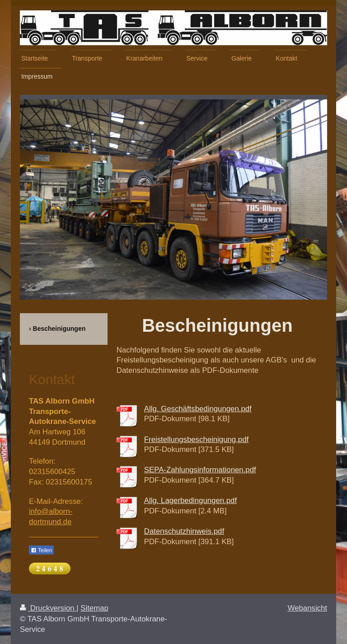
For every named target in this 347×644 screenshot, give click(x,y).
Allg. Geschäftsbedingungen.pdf (198, 409)
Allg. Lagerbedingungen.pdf (190, 501)
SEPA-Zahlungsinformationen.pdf (200, 470)
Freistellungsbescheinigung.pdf (196, 440)
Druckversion (48, 608)
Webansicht (307, 608)
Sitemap (94, 608)
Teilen (41, 550)
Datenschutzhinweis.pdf (184, 531)
